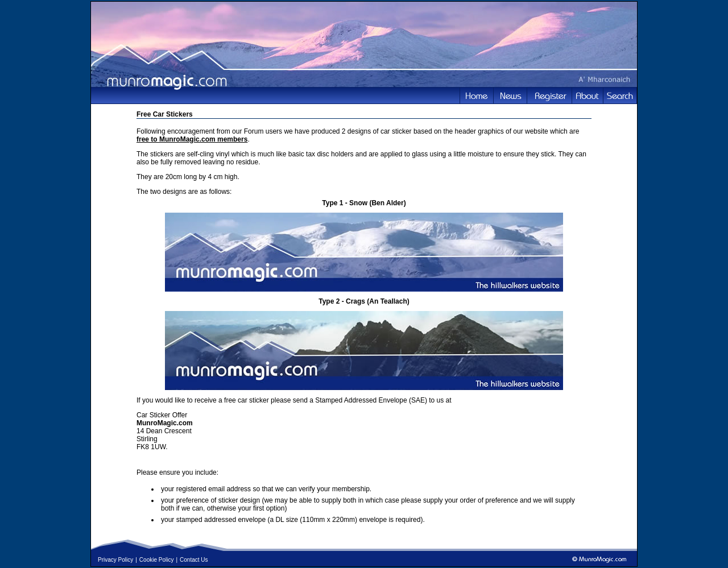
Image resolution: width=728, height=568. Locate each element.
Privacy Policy (115, 560)
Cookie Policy (157, 560)
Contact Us (194, 560)
